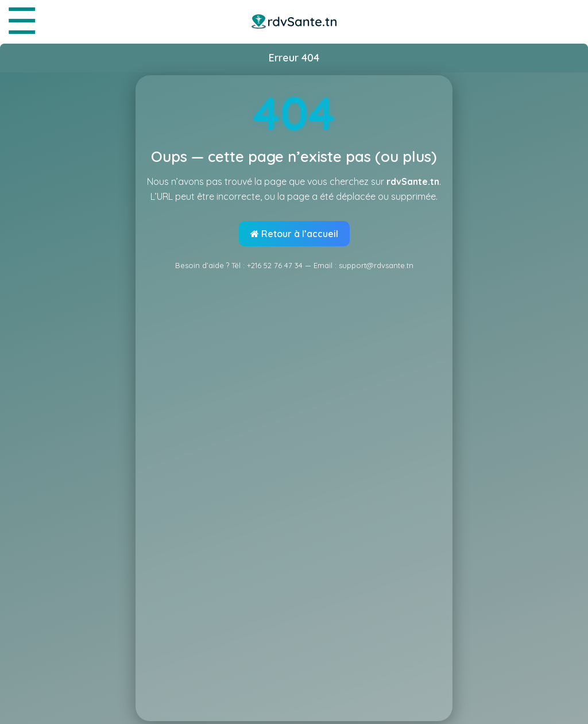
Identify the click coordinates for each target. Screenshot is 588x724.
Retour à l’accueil (294, 234)
